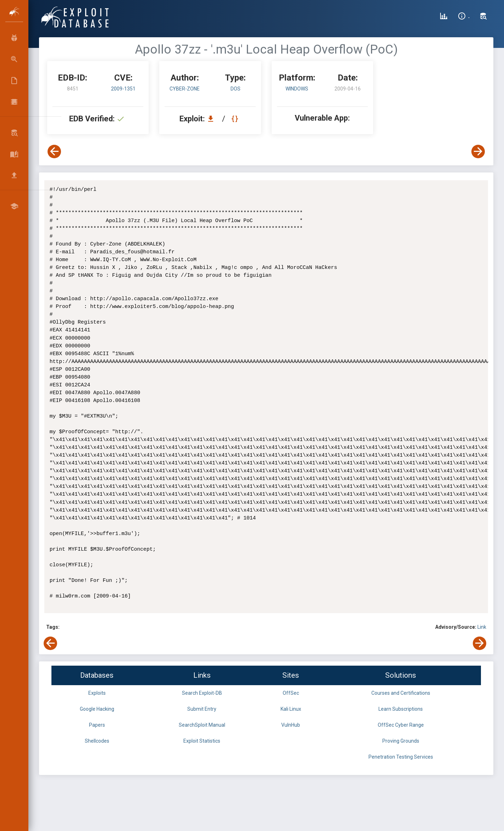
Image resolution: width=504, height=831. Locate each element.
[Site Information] (464, 17)
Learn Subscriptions (401, 709)
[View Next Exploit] (478, 152)
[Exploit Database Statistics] (444, 17)
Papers (97, 725)
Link (482, 627)
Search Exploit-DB (202, 693)
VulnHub (291, 725)
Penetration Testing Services (401, 757)
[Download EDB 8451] (212, 119)
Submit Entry (202, 709)
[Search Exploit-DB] (483, 17)
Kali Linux (291, 709)
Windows (297, 89)
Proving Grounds (401, 741)
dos (236, 89)
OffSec (291, 693)
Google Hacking (97, 709)
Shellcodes (97, 741)
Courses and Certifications (401, 693)
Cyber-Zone (185, 89)
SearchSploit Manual (202, 725)
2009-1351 (123, 89)
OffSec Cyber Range (401, 725)
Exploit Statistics (202, 741)
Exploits (97, 693)
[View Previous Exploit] (54, 152)
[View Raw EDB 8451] (236, 119)
